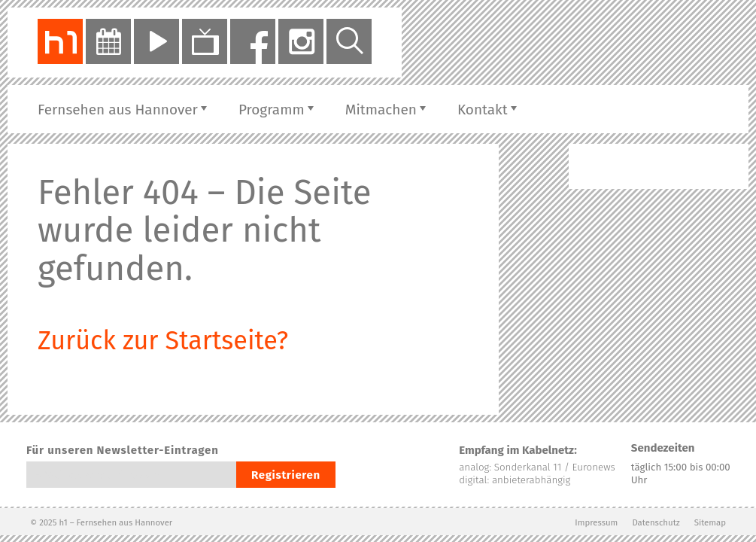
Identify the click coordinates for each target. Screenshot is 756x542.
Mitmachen (381, 110)
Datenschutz (656, 522)
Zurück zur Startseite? (163, 341)
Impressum (596, 522)
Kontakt (483, 110)
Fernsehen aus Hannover (118, 110)
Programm (272, 110)
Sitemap (710, 522)
